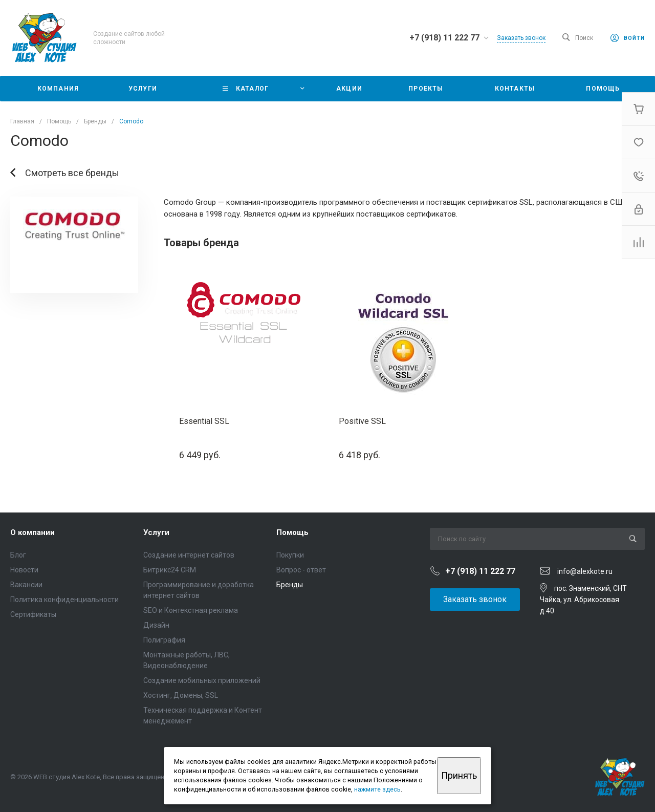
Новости (24, 570)
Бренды (290, 585)
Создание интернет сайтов (189, 555)
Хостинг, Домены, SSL (181, 695)
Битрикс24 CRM (170, 570)
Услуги (156, 532)
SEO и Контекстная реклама (191, 610)
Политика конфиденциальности (64, 600)
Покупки (290, 555)
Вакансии (26, 585)
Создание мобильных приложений (202, 680)
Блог (18, 555)
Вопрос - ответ (301, 570)
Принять (459, 775)
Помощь (292, 532)
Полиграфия (164, 640)
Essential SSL (204, 421)
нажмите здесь (377, 789)
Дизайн (156, 625)
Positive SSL (362, 421)
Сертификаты (33, 614)
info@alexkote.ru (585, 571)
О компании (32, 532)
